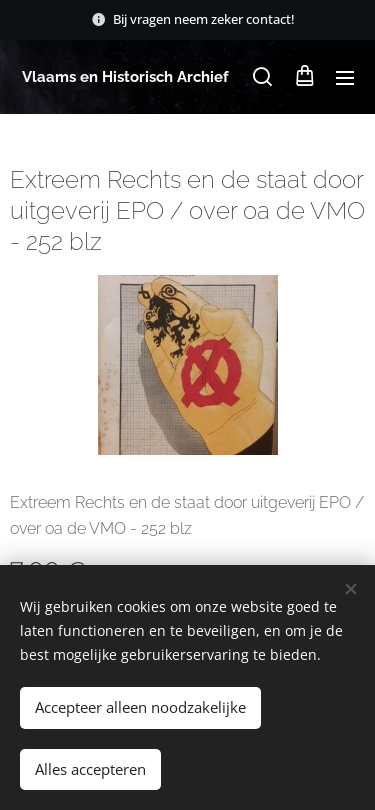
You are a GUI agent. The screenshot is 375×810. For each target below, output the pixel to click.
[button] (262, 77)
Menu (345, 78)
